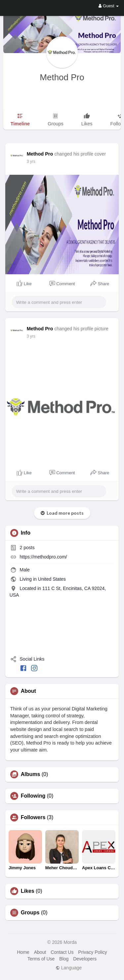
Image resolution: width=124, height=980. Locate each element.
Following (33, 796)
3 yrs (31, 162)
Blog (64, 959)
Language (69, 968)
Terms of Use (41, 959)
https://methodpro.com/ (43, 557)
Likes (28, 891)
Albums (31, 774)
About (40, 952)
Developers (85, 959)
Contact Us (62, 952)
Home (23, 952)
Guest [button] (109, 6)
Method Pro (62, 77)
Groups (30, 913)
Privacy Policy (92, 952)
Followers (33, 817)
